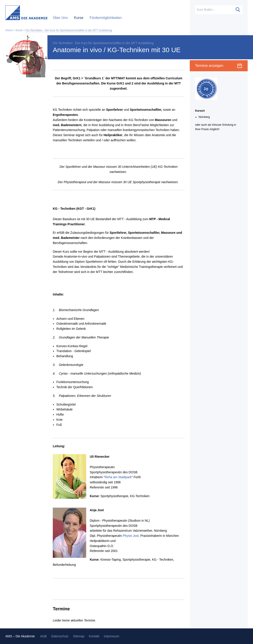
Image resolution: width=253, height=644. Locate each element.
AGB (43, 636)
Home (9, 30)
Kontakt (94, 636)
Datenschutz (60, 636)
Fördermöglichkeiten (106, 18)
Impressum (111, 636)
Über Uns (61, 18)
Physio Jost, (131, 536)
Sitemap (79, 636)
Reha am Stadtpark (118, 477)
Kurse (79, 18)
